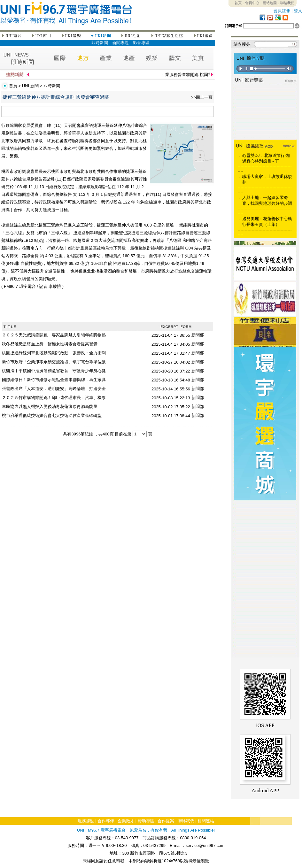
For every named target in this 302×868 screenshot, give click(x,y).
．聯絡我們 (286, 3)
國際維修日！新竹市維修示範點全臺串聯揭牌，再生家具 (54, 380)
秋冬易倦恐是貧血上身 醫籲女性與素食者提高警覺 (50, 344)
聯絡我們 (186, 821)
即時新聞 (100, 43)
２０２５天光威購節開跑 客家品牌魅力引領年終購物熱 (54, 335)
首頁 (13, 86)
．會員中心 (250, 3)
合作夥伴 (106, 821)
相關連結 (206, 821)
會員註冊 (282, 11)
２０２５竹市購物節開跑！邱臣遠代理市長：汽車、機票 (54, 398)
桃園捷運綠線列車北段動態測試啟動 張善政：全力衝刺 (54, 353)
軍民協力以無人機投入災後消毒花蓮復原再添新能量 (50, 407)
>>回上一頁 (202, 97)
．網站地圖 (268, 3)
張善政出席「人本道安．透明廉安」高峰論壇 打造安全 (54, 389)
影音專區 (141, 43)
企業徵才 (126, 821)
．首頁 (236, 3)
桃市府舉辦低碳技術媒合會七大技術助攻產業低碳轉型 (52, 415)
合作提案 (166, 821)
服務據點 (86, 821)
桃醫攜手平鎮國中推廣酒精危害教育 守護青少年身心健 (54, 371)
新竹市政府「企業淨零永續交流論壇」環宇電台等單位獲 (54, 362)
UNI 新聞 (30, 86)
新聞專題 (120, 43)
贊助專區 (146, 821)
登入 (298, 11)
